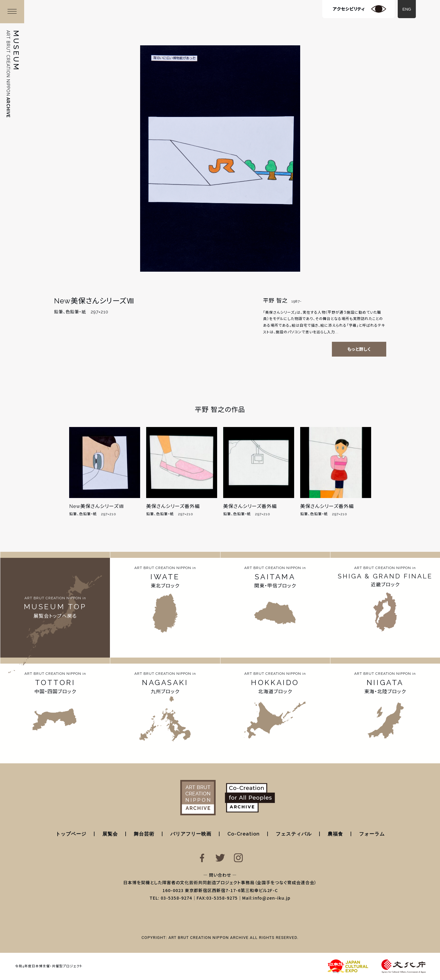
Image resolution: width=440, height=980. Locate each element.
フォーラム (372, 834)
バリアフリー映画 (191, 834)
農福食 (335, 834)
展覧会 (110, 834)
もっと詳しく (359, 349)
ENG (407, 9)
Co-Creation (244, 834)
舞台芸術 (144, 834)
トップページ (71, 834)
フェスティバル (294, 834)
